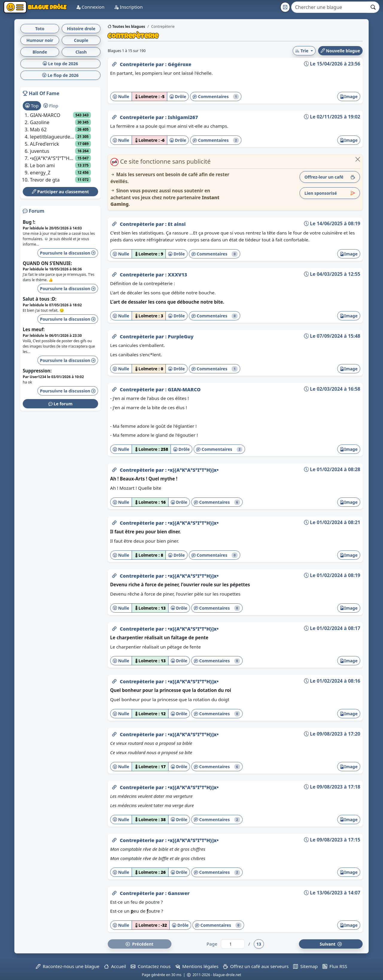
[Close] (358, 159)
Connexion (90, 7)
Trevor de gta (45, 180)
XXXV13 (178, 275)
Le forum (61, 404)
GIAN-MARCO (184, 389)
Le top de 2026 (60, 64)
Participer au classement (60, 192)
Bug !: (29, 222)
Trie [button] (302, 51)
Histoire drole (81, 29)
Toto (40, 29)
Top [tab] (32, 106)
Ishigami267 (183, 117)
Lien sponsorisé (330, 193)
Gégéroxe (180, 64)
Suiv (331, 944)
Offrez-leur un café (330, 177)
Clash (81, 52)
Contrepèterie (138, 64)
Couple (81, 40)
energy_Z (40, 173)
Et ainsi (177, 224)
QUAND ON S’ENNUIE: (47, 263)
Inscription (128, 7)
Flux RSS (335, 966)
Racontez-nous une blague (68, 966)
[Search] (329, 7)
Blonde (40, 52)
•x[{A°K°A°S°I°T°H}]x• (193, 470)
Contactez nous (151, 966)
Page (212, 944)
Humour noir (40, 40)
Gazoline (40, 122)
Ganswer (179, 893)
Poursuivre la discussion (68, 253)
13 (259, 944)
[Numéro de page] (233, 944)
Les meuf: (34, 329)
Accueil (115, 966)
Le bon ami (42, 165)
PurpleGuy (181, 337)
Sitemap (305, 966)
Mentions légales (197, 966)
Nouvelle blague (340, 51)
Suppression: (37, 371)
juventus (39, 151)
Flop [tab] (51, 106)
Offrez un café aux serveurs (256, 966)
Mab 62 (38, 130)
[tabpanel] (60, 147)
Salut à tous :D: (40, 299)
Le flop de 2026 (60, 75)
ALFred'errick (44, 144)
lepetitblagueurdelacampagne (53, 137)
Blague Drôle (47, 7)
